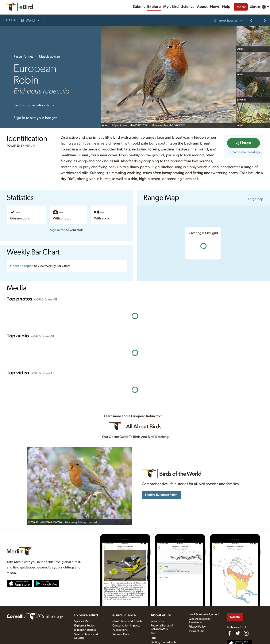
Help (226, 7)
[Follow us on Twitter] (238, 633)
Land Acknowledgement (204, 614)
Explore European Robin (161, 495)
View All (51, 299)
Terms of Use (196, 631)
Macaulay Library (76, 522)
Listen (244, 143)
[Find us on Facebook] (229, 633)
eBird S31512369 (139, 125)
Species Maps (83, 621)
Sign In (255, 7)
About (202, 7)
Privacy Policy (197, 627)
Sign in (55, 230)
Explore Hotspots (85, 630)
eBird (94, 522)
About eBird (161, 615)
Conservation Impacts (126, 626)
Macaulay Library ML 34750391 (168, 125)
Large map (256, 199)
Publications (120, 630)
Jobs (153, 638)
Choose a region (22, 266)
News (215, 7)
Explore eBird (86, 615)
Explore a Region (85, 626)
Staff (153, 633)
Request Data (121, 634)
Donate (241, 7)
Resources (157, 621)
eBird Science (124, 615)
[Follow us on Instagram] (246, 633)
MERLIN (30, 146)
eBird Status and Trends (127, 621)
